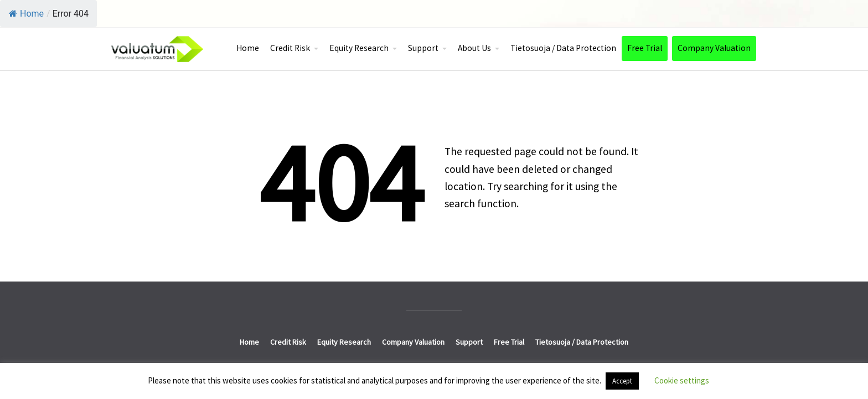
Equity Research (359, 48)
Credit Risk (290, 48)
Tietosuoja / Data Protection (563, 48)
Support (423, 48)
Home (26, 14)
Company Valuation (714, 48)
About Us (474, 48)
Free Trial (645, 48)
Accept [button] (622, 381)
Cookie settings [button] (682, 380)
